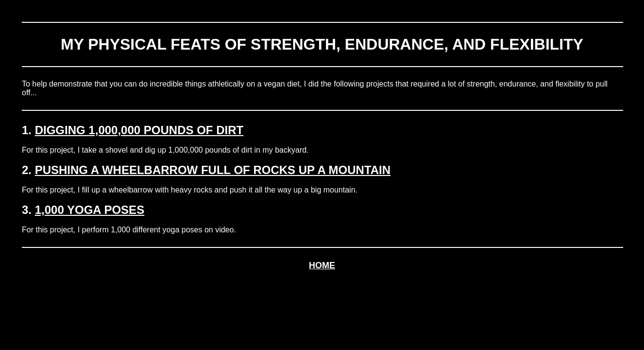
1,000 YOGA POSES (90, 210)
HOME (322, 265)
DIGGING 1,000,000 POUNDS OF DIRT (139, 130)
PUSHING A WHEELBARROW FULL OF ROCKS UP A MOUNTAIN (213, 170)
